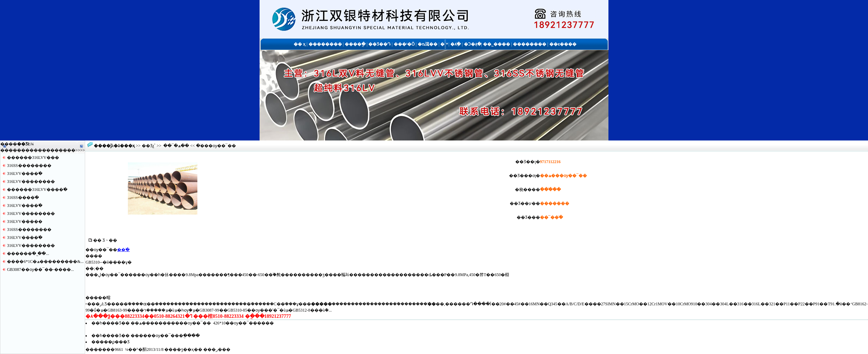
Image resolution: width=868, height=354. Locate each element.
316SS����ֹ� (23, 198)
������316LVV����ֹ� (37, 190)
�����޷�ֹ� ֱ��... (28, 254)
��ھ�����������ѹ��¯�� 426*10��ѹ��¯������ (202, 323)
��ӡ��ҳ (183, 349)
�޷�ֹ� (123, 250)
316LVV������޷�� (31, 182)
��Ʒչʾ (149, 146)
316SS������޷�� (29, 166)
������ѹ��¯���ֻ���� (165, 336)
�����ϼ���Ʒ (110, 342)
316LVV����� (25, 222)
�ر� (217, 349)
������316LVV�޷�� (33, 158)
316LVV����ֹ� (25, 174)
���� (67, 150)
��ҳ (129, 146)
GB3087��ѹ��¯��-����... (40, 269)
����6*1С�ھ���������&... (45, 262)
